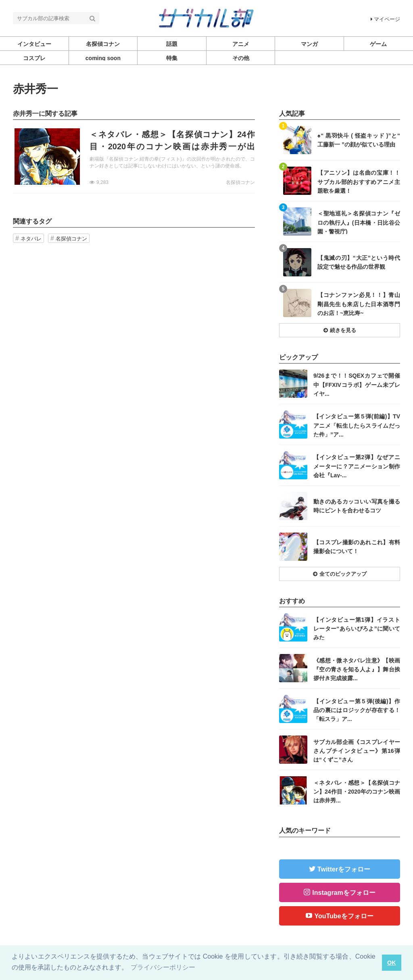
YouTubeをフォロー (344, 916)
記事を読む (134, 157)
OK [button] (392, 963)
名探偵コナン (240, 182)
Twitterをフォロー (344, 869)
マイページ (385, 19)
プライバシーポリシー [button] (163, 967)
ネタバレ (31, 239)
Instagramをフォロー (344, 893)
